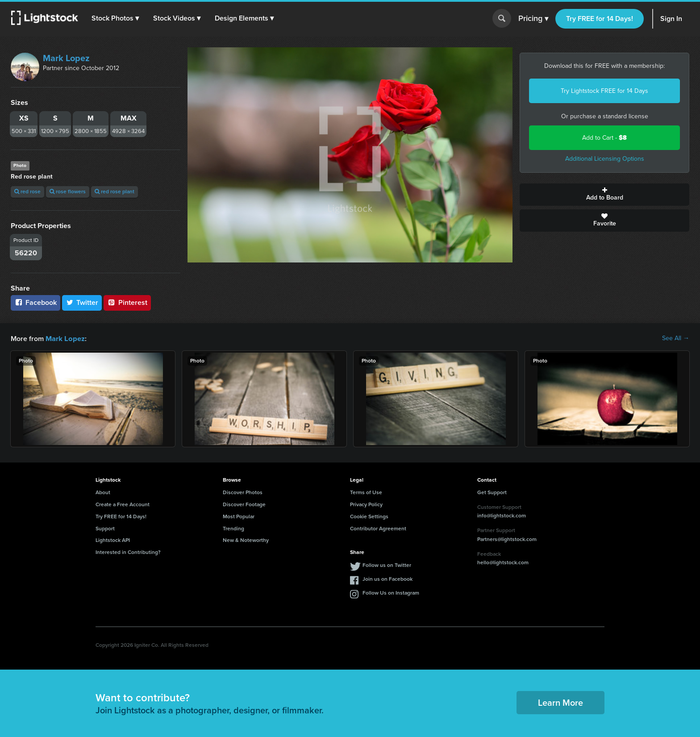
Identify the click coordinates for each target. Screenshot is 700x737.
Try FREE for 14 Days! (600, 19)
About (103, 492)
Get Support (492, 492)
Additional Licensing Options (605, 159)
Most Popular (239, 516)
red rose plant (115, 192)
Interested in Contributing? (128, 552)
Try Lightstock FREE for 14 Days (604, 91)
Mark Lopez (66, 58)
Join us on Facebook (387, 579)
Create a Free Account (123, 504)
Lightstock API (113, 540)
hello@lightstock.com (503, 562)
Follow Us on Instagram (391, 592)
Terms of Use (366, 492)
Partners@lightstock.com (507, 539)
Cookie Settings (369, 516)
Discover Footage (244, 504)
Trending (233, 528)
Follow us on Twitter (387, 565)
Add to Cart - (604, 138)
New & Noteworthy (246, 540)
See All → (676, 338)
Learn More (560, 702)
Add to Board (604, 195)
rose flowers (68, 192)
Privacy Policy (366, 504)
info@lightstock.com (502, 515)
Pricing (533, 19)
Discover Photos (243, 492)
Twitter (82, 302)
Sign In (671, 19)
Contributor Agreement (378, 528)
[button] (116, 18)
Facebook (35, 302)
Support (105, 528)
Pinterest (127, 302)
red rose (27, 192)
